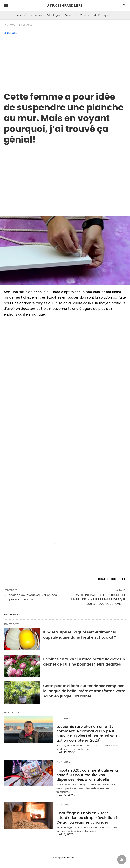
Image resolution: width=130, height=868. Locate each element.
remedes (37, 15)
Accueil (22, 15)
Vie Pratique (101, 15)
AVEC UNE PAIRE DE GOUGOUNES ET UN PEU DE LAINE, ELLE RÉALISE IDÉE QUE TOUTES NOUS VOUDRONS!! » (98, 599)
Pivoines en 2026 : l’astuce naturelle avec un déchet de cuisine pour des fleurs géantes (84, 662)
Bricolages (54, 15)
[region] (65, 176)
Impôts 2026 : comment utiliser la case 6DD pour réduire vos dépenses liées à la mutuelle (87, 775)
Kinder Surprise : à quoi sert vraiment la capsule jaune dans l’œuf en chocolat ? (80, 635)
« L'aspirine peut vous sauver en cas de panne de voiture (31, 597)
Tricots (85, 15)
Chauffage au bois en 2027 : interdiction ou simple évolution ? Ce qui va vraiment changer (87, 818)
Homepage (9, 25)
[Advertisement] (65, 62)
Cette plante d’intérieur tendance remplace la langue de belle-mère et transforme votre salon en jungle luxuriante (84, 691)
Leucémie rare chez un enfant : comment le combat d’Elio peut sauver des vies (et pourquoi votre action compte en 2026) (88, 733)
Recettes (70, 15)
